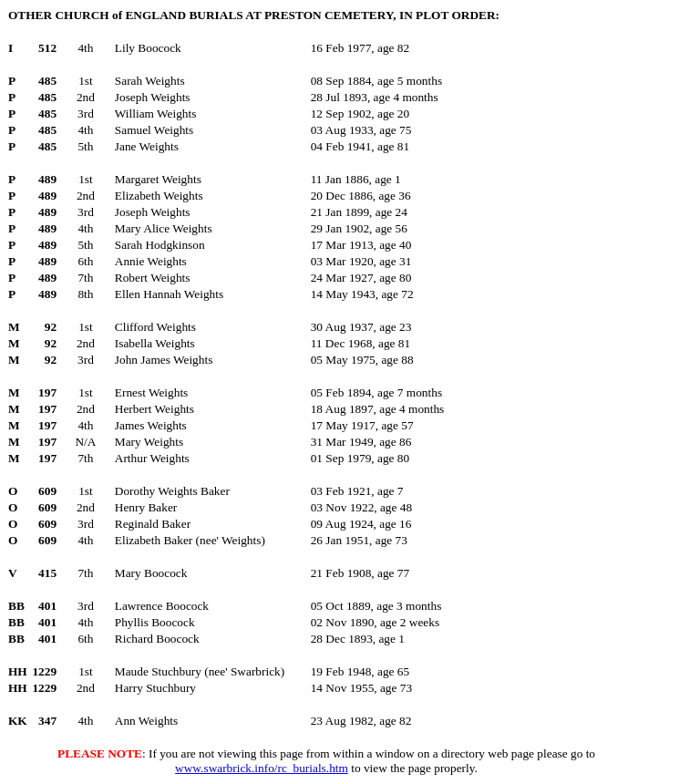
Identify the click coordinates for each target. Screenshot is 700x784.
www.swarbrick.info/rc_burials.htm (262, 768)
